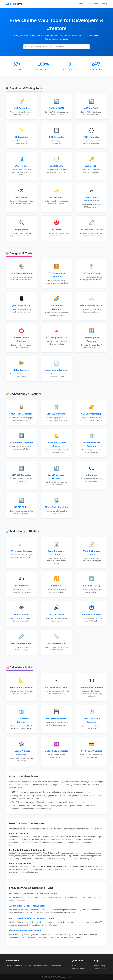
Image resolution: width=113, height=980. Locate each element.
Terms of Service (101, 969)
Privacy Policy (100, 966)
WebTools (14, 4)
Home (80, 4)
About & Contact (92, 4)
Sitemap (104, 4)
